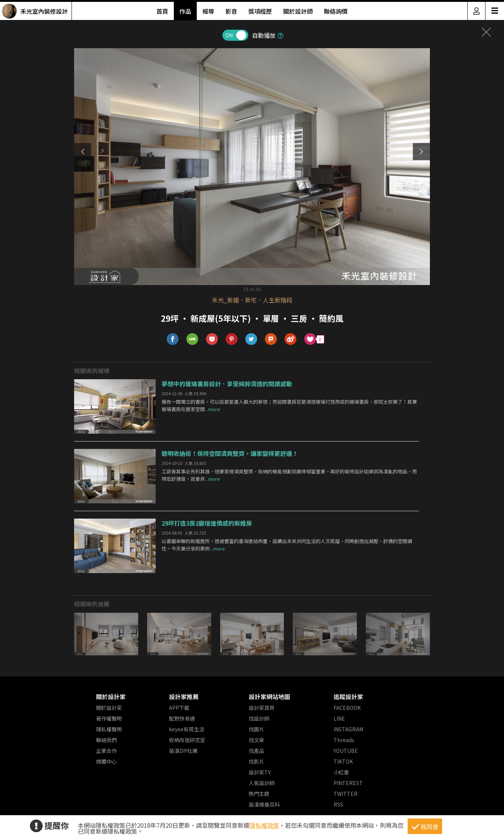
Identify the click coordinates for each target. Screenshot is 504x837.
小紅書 (341, 772)
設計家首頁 (262, 708)
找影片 (256, 761)
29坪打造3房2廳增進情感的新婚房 (207, 523)
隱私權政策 (264, 825)
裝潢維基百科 (264, 804)
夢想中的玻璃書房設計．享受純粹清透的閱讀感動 (227, 384)
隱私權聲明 (109, 729)
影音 (231, 11)
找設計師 (259, 718)
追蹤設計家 (348, 697)
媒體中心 (106, 761)
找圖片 (256, 729)
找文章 (256, 740)
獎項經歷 (260, 11)
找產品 (256, 751)
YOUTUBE (346, 751)
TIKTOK (343, 761)
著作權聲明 (109, 718)
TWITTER (346, 794)
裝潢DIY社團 (183, 751)
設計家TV (260, 772)
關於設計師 (298, 11)
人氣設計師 (262, 783)
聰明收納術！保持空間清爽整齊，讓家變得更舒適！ (230, 453)
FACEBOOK (347, 708)
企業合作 (106, 751)
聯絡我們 (106, 740)
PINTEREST (348, 783)
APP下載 (179, 708)
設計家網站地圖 (269, 697)
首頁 (162, 11)
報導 (208, 11)
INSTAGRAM (348, 729)
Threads (344, 740)
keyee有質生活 (187, 729)
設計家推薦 (184, 697)
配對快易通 (182, 718)
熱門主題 (259, 794)
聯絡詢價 (336, 11)
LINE (339, 718)
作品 (185, 11)
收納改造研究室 (187, 740)
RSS (338, 804)
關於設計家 (111, 697)
